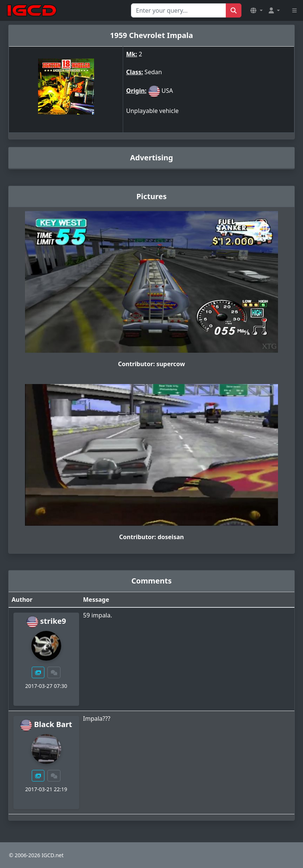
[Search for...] (179, 10)
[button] (256, 10)
